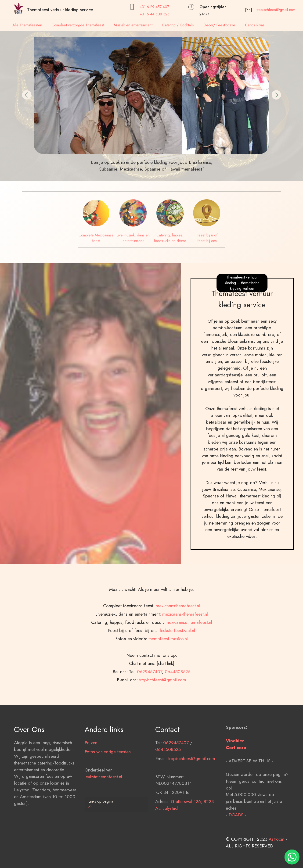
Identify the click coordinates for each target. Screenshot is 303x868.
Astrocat (276, 851)
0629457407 (150, 696)
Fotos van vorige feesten (108, 764)
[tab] (116, 804)
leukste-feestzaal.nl (177, 655)
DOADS (236, 827)
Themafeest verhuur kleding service (60, 10)
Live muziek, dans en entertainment (133, 238)
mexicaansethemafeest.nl (189, 647)
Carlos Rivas (255, 25)
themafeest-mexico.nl (168, 664)
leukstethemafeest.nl (103, 789)
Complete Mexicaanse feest (96, 238)
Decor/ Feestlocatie (219, 25)
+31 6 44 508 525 (155, 14)
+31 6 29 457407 (154, 7)
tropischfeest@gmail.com (276, 10)
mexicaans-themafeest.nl (185, 639)
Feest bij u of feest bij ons (207, 238)
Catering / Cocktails (178, 25)
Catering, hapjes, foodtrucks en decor (170, 238)
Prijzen (91, 755)
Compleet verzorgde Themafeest (78, 25)
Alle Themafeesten (27, 25)
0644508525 (178, 696)
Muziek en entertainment (133, 25)
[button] (27, 95)
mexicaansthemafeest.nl (178, 631)
